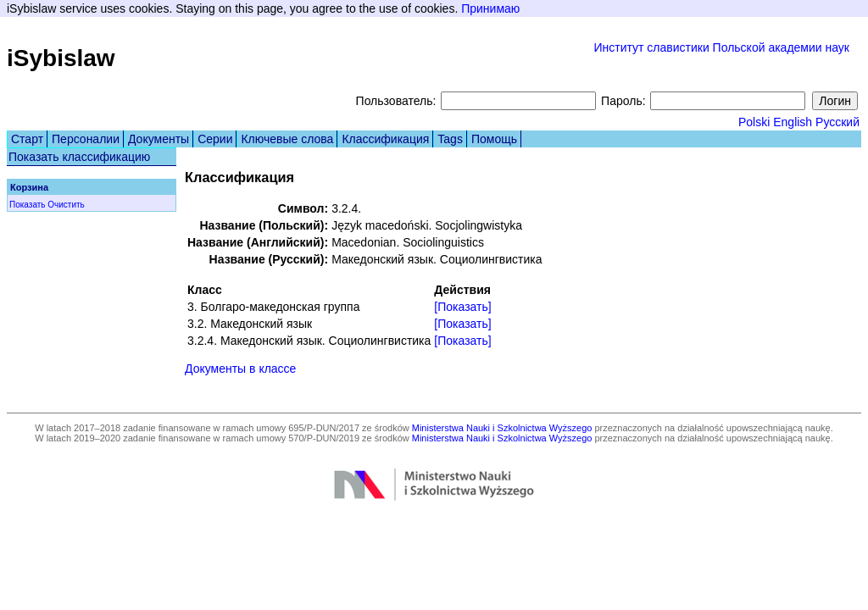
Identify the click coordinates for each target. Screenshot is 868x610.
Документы (159, 139)
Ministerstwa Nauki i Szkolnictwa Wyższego (502, 428)
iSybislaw (61, 58)
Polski (754, 122)
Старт (27, 139)
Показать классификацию (79, 157)
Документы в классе (240, 369)
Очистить (66, 205)
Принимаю (490, 8)
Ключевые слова (287, 139)
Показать (28, 205)
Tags (450, 139)
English (793, 122)
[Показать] (462, 307)
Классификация (385, 139)
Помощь (494, 139)
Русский (837, 122)
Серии (215, 139)
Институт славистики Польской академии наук (721, 47)
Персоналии (86, 139)
